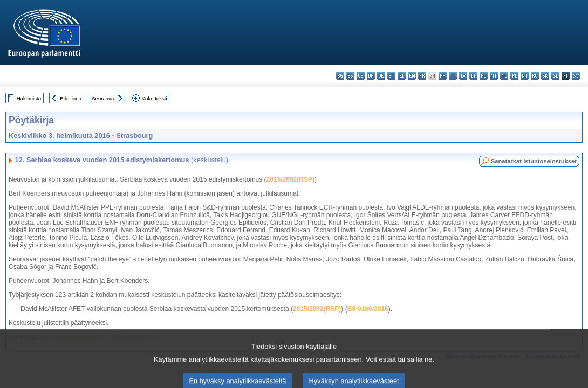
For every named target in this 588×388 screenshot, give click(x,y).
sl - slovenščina (555, 76)
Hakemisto (29, 98)
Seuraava (103, 98)
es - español (350, 76)
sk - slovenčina (545, 76)
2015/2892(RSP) (290, 179)
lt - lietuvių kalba (473, 76)
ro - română (535, 76)
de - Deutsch (381, 76)
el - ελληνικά (402, 76)
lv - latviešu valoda (463, 76)
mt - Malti (494, 76)
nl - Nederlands (504, 76)
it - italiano (453, 76)
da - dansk (371, 76)
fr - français (422, 76)
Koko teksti (155, 98)
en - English (412, 76)
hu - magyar (484, 76)
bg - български (340, 76)
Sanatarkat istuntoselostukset (534, 161)
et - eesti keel (391, 76)
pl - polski (514, 76)
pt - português (525, 76)
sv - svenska (576, 76)
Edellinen (70, 98)
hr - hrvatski (443, 76)
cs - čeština (361, 76)
